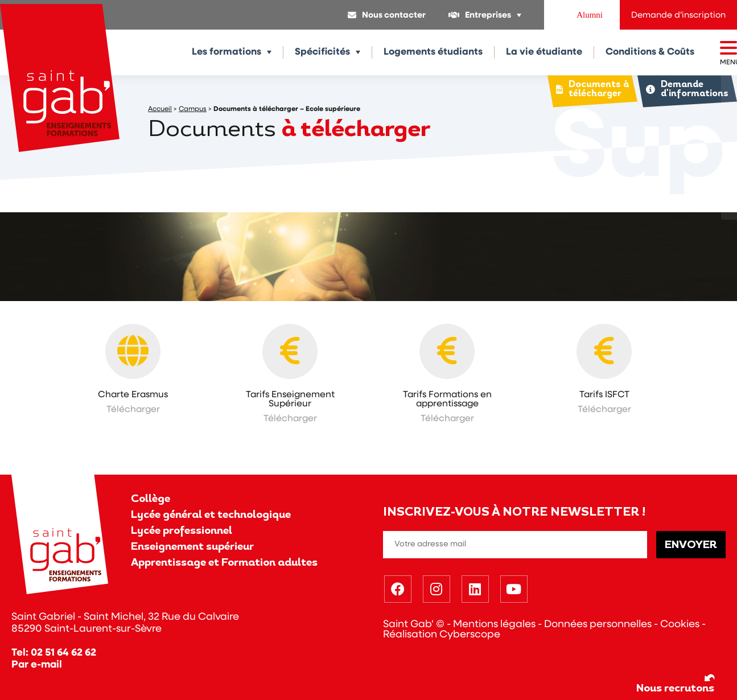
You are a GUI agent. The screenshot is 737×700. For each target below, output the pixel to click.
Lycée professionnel (182, 531)
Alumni (590, 15)
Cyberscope (470, 635)
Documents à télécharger (591, 90)
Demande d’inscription (678, 16)
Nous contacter (394, 16)
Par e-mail (37, 665)
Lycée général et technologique (211, 515)
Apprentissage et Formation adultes (224, 563)
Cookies (680, 625)
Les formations (227, 52)
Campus (193, 109)
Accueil (160, 109)
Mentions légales (494, 625)
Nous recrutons (676, 682)
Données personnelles (598, 625)
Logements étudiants (433, 52)
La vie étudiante (544, 52)
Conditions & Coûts (650, 52)
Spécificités (322, 52)
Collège (151, 499)
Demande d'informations (687, 90)
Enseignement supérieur (192, 547)
